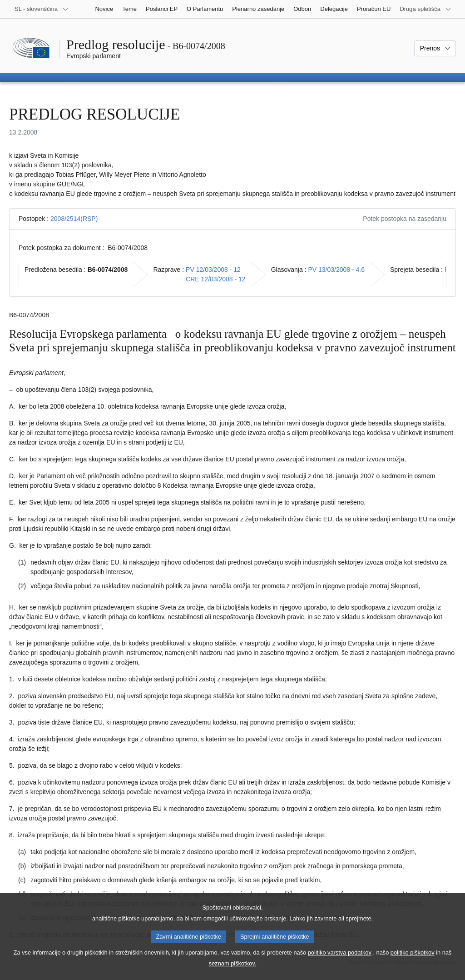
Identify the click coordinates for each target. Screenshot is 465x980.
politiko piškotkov (413, 962)
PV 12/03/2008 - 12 (213, 270)
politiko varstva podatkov (340, 962)
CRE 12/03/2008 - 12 (216, 279)
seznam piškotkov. (232, 972)
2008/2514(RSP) (74, 219)
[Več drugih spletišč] (425, 9)
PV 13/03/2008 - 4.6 (336, 270)
